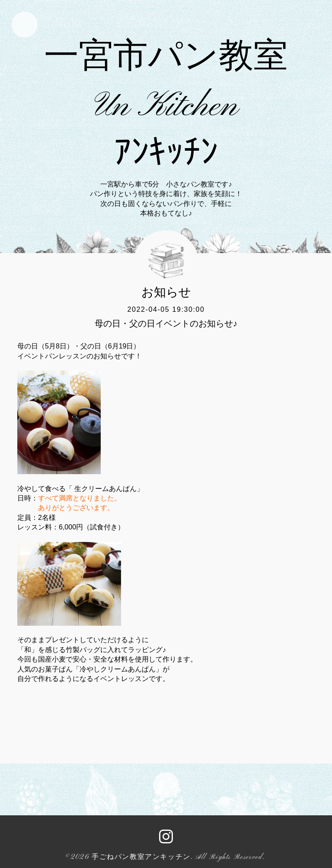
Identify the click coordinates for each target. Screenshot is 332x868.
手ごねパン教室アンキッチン (141, 857)
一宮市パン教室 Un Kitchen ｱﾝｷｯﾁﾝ (166, 107)
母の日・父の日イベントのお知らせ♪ (166, 323)
